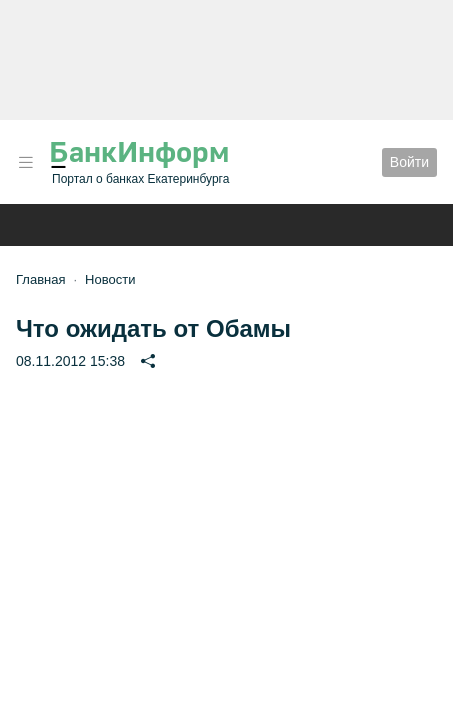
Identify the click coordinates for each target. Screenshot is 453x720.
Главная (40, 279)
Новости (110, 279)
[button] (26, 162)
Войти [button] (409, 162)
